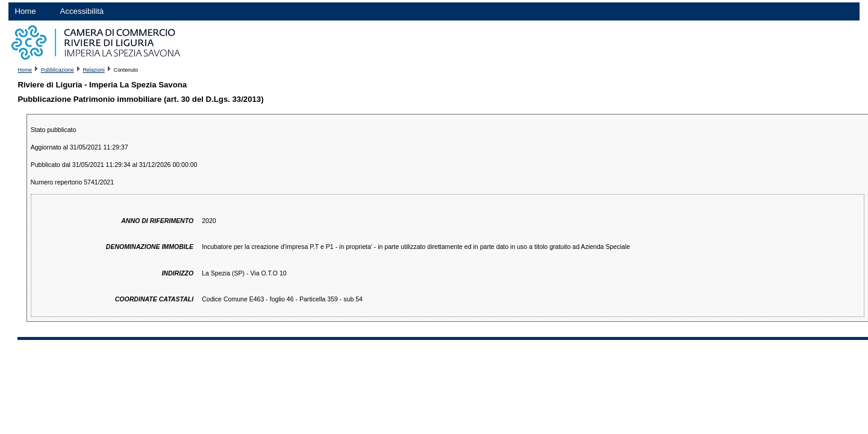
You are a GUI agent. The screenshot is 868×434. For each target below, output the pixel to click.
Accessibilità (82, 11)
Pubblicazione (58, 70)
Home (25, 11)
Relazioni (93, 70)
